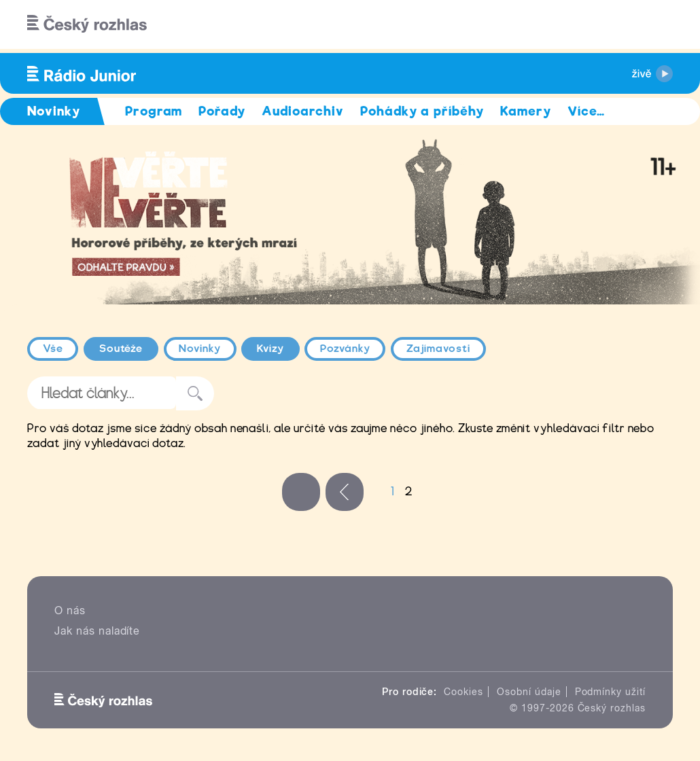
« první (301, 492)
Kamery (526, 111)
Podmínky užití (610, 692)
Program (154, 111)
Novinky (200, 349)
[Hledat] (654, 24)
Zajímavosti (439, 349)
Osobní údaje (529, 692)
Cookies (463, 692)
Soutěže (121, 349)
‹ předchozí (345, 492)
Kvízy (270, 349)
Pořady (222, 111)
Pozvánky (345, 349)
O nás (70, 610)
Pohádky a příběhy (422, 111)
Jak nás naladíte (97, 631)
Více (586, 111)
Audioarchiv (303, 111)
